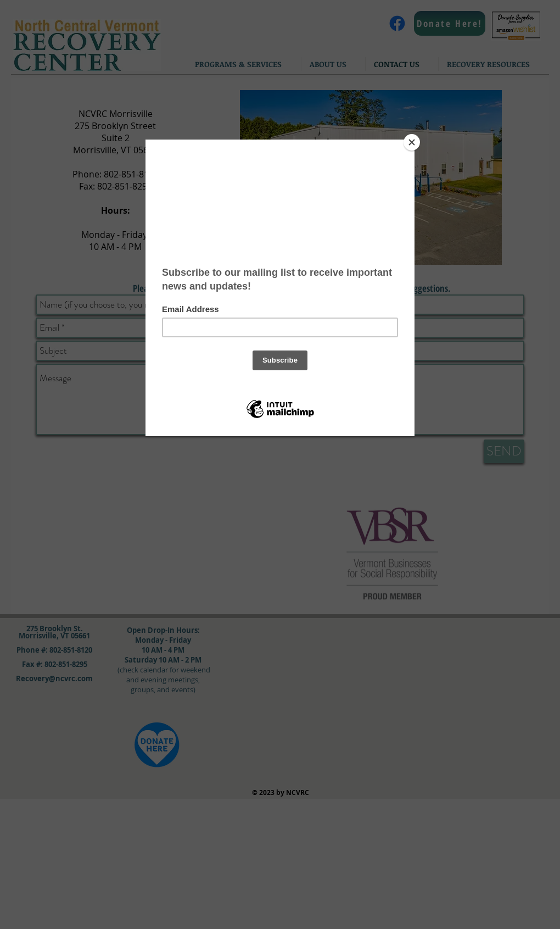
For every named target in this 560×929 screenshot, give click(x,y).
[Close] (412, 142)
